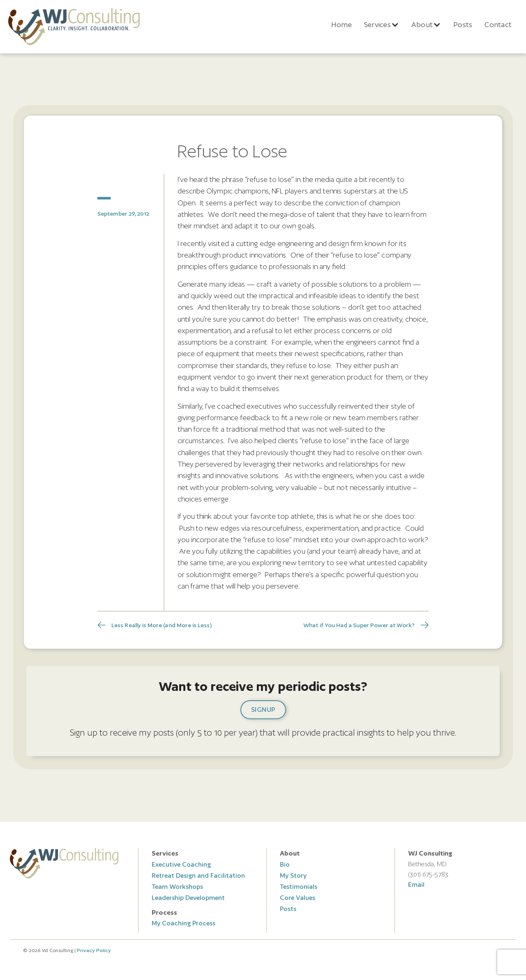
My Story (293, 875)
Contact (498, 24)
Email (416, 885)
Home (341, 24)
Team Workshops (177, 887)
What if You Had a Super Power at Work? (359, 625)
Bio (285, 864)
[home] (74, 27)
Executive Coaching (181, 864)
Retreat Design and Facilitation (198, 875)
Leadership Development (188, 898)
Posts (463, 24)
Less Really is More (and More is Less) (161, 625)
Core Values (298, 898)
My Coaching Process (183, 923)
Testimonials (299, 887)
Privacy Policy (94, 950)
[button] (382, 25)
